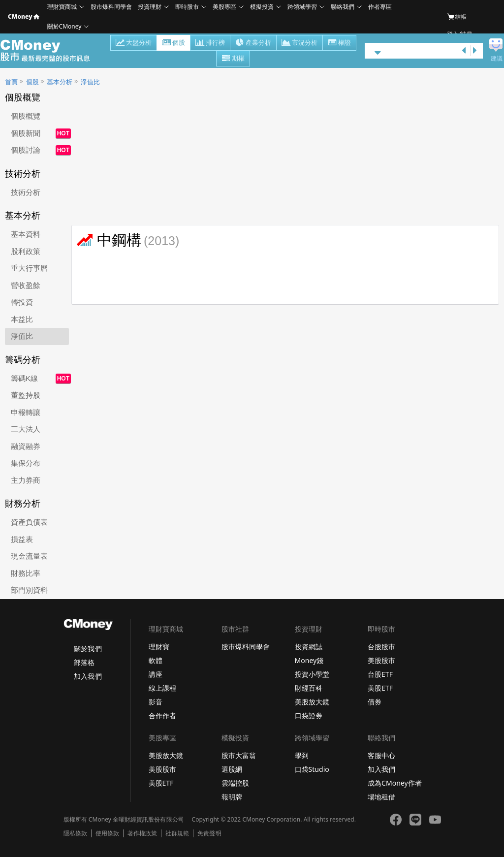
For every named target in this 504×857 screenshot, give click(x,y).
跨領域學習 (302, 7)
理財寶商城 (62, 7)
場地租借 (381, 797)
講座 (156, 674)
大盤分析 (134, 43)
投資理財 (150, 7)
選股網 (232, 769)
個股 (173, 43)
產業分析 (253, 43)
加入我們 (88, 676)
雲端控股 (235, 783)
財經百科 (309, 688)
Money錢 (309, 660)
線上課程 (162, 688)
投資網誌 (309, 647)
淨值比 (90, 82)
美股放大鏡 (312, 702)
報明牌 (232, 797)
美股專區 (224, 7)
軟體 (156, 660)
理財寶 (159, 647)
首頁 (11, 82)
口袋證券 (309, 715)
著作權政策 (142, 833)
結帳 (457, 17)
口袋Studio (312, 769)
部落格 (84, 662)
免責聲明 (209, 833)
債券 (375, 702)
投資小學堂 (312, 674)
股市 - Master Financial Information (50, 51)
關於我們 (88, 649)
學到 (302, 755)
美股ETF (380, 688)
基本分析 (60, 82)
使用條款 (107, 833)
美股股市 (381, 660)
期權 (233, 59)
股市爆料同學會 (111, 7)
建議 (497, 59)
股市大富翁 (239, 755)
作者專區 (380, 7)
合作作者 (162, 715)
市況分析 (299, 43)
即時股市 (187, 7)
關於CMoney (64, 26)
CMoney (24, 16)
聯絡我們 (343, 7)
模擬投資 (262, 7)
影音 (156, 702)
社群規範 (177, 833)
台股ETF (380, 674)
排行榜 (210, 43)
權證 (339, 43)
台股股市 (381, 647)
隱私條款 (75, 833)
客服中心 (381, 755)
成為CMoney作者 (395, 783)
